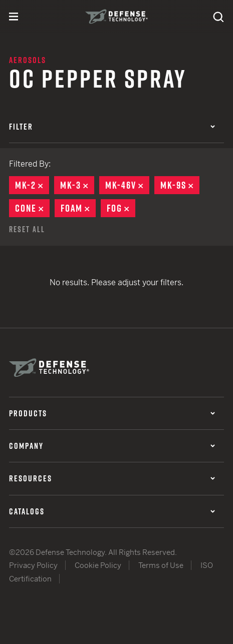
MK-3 (77, 185)
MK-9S (180, 185)
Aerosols (28, 60)
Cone (32, 208)
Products (112, 413)
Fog (121, 208)
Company (112, 446)
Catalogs (112, 511)
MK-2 (32, 185)
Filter (112, 127)
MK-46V (127, 185)
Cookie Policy (98, 565)
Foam (78, 208)
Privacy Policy (33, 565)
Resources (112, 478)
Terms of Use (161, 565)
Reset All (27, 229)
